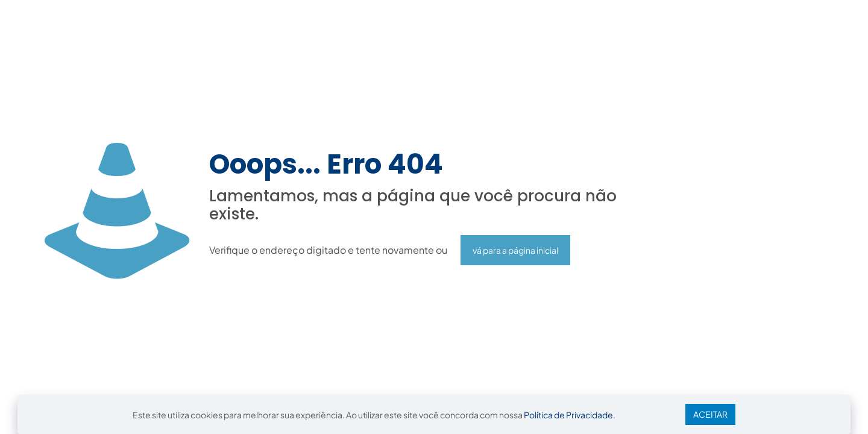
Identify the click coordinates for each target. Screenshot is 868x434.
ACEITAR (710, 414)
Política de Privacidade (568, 415)
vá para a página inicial (515, 250)
